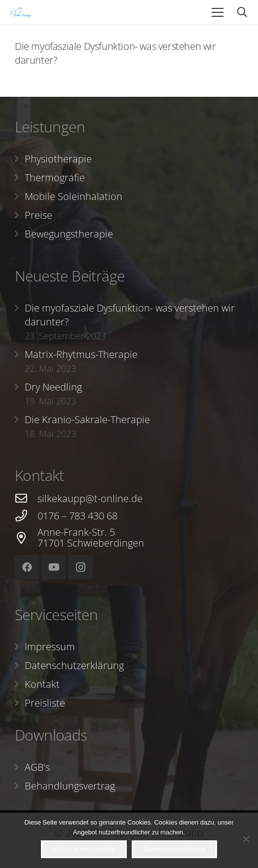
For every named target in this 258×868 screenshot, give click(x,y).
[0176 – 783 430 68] (26, 516)
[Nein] (246, 839)
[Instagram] (80, 567)
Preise (38, 215)
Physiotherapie (58, 159)
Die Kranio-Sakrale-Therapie (87, 419)
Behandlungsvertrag (70, 786)
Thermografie (55, 178)
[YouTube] (54, 567)
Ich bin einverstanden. (84, 849)
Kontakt (42, 684)
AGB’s (37, 767)
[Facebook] (27, 567)
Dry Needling (53, 387)
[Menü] (218, 12)
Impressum (50, 647)
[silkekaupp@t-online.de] (26, 498)
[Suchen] (242, 12)
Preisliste (45, 703)
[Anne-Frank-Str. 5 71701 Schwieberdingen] (26, 538)
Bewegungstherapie (69, 234)
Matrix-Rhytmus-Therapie (81, 354)
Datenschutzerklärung (74, 665)
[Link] (20, 12)
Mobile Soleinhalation (74, 196)
